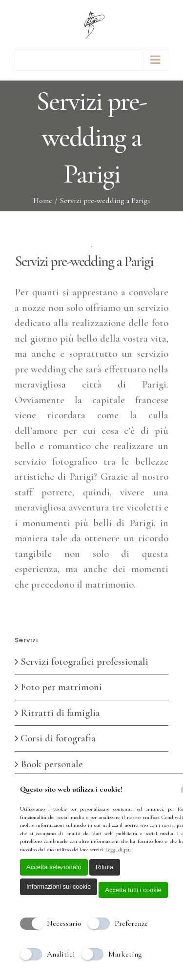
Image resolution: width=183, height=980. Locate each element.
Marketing (125, 954)
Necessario (64, 923)
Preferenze (131, 923)
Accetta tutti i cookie (133, 890)
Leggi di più (118, 849)
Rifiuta (105, 867)
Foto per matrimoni (61, 687)
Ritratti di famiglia (60, 713)
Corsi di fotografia (58, 738)
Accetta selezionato (54, 867)
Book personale (52, 764)
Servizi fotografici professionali (84, 662)
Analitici (61, 954)
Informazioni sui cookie (59, 887)
